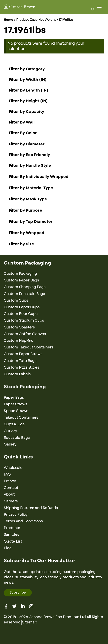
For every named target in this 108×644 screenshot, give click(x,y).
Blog (8, 548)
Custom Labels (17, 374)
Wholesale (13, 468)
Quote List (13, 541)
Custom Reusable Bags (24, 294)
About (9, 494)
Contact (11, 488)
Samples (12, 535)
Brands (10, 481)
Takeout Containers (21, 418)
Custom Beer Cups (21, 314)
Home (8, 20)
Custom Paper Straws (23, 354)
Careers (11, 501)
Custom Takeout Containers (29, 347)
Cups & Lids (14, 424)
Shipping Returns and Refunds (31, 508)
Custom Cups (16, 300)
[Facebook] (6, 606)
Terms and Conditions (23, 521)
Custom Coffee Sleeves (25, 334)
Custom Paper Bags (21, 280)
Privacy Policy (16, 515)
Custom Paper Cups (22, 307)
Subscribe (18, 593)
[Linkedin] (23, 606)
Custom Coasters (19, 327)
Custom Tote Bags (20, 361)
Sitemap (30, 622)
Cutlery (10, 431)
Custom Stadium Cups (24, 320)
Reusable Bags (17, 438)
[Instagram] (31, 606)
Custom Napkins (18, 341)
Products (12, 528)
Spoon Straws (16, 411)
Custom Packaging (20, 274)
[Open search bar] (92, 9)
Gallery (10, 444)
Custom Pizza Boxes (21, 367)
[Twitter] (14, 606)
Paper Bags (14, 398)
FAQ (7, 474)
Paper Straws (15, 404)
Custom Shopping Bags (25, 287)
